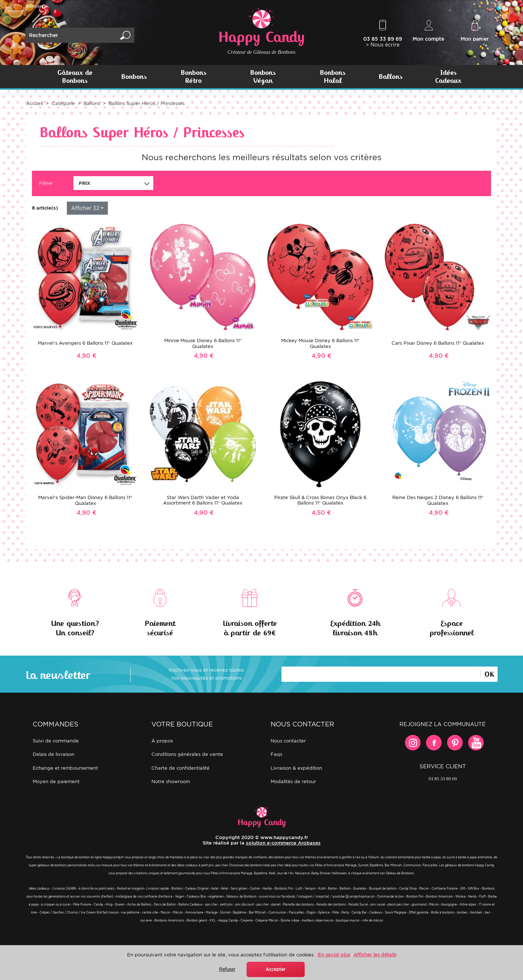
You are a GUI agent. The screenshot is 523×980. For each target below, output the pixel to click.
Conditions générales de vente (187, 754)
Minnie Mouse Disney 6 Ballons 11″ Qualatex (203, 343)
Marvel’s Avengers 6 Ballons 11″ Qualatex (85, 343)
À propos (162, 741)
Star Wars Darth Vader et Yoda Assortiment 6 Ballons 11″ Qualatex (203, 500)
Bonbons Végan (263, 77)
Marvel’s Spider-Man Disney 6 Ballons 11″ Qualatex (85, 500)
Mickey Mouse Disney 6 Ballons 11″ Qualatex (320, 343)
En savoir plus (334, 955)
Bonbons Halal (333, 77)
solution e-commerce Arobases (283, 843)
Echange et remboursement (65, 768)
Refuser (227, 969)
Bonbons (134, 77)
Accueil (35, 103)
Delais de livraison (54, 754)
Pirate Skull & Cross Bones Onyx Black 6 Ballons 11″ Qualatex (320, 500)
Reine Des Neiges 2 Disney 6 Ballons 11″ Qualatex (438, 500)
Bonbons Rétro (193, 77)
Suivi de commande (56, 741)
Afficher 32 (85, 208)
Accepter (275, 969)
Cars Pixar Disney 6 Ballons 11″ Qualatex (438, 343)
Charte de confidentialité (181, 768)
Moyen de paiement (56, 781)
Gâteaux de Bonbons (75, 77)
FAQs (276, 754)
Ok (489, 673)
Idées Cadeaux (448, 77)
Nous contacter (288, 741)
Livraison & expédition (296, 768)
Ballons (390, 77)
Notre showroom (171, 781)
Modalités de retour (293, 781)
